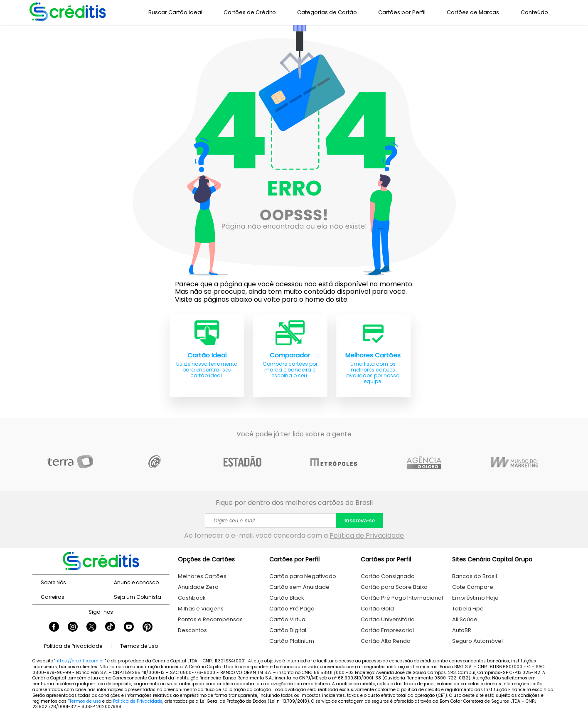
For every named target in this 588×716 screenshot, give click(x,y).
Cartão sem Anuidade (299, 587)
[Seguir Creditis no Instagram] (73, 627)
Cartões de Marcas (473, 12)
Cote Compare (473, 587)
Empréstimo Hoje (475, 598)
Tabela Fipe (468, 609)
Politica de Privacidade (73, 646)
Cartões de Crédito (250, 12)
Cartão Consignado (388, 576)
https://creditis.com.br (80, 661)
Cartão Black (287, 598)
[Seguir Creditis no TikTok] (110, 627)
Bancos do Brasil (475, 576)
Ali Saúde (465, 619)
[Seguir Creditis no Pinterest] (148, 627)
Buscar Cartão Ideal (175, 12)
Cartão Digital (288, 630)
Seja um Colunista (138, 597)
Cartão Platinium (292, 641)
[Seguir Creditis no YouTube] (129, 627)
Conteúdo (534, 12)
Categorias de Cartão (327, 12)
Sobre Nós (53, 582)
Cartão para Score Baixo (394, 587)
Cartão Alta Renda (386, 641)
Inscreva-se (360, 520)
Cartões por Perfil (402, 12)
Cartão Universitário (388, 619)
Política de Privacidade (367, 535)
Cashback (192, 598)
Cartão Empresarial (387, 630)
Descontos (192, 630)
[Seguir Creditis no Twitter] (91, 627)
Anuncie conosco (136, 582)
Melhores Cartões (202, 576)
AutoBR (462, 630)
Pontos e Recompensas (210, 619)
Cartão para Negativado (303, 576)
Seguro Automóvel (477, 641)
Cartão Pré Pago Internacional (402, 598)
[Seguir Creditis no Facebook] (54, 627)
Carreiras (53, 597)
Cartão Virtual (288, 619)
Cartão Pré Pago (292, 609)
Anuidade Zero (198, 587)
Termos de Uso (139, 646)
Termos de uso (85, 701)
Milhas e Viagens (201, 609)
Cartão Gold (377, 609)
